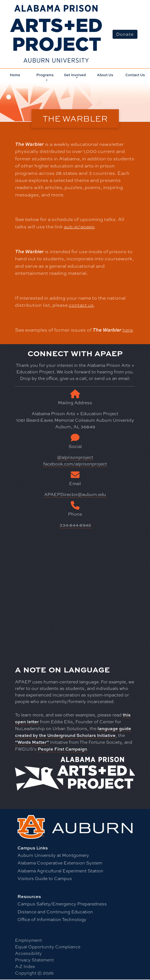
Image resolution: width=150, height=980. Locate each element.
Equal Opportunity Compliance (48, 947)
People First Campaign (62, 749)
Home (15, 75)
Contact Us (135, 75)
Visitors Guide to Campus (45, 879)
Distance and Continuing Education (55, 912)
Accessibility (28, 953)
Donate (125, 34)
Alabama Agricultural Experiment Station (60, 871)
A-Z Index (25, 966)
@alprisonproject (75, 457)
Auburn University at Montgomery (53, 855)
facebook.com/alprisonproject (75, 464)
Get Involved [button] (75, 75)
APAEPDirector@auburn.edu (75, 495)
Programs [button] (45, 75)
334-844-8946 (75, 525)
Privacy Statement (34, 960)
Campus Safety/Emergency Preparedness (62, 904)
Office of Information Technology (52, 920)
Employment (28, 940)
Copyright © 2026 (34, 973)
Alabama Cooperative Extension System (60, 863)
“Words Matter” (32, 742)
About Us (105, 75)
